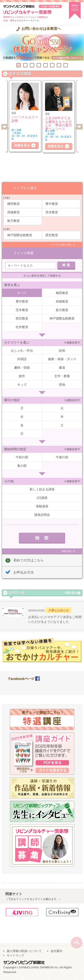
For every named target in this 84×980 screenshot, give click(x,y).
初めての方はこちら (29, 560)
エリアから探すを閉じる (63, 245)
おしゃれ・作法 (22, 350)
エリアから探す (25, 188)
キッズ (22, 385)
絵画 (62, 350)
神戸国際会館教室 (20, 235)
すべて (22, 293)
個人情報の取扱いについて (24, 951)
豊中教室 (52, 204)
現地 (62, 385)
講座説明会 (42, 515)
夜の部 (22, 466)
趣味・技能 (22, 368)
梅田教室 (13, 204)
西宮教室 (52, 235)
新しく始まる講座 (42, 489)
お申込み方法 (24, 572)
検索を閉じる (68, 551)
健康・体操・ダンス (62, 359)
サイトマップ (15, 955)
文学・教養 (62, 376)
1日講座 (42, 498)
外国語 (22, 359)
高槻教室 (13, 212)
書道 (62, 368)
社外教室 (22, 327)
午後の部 (62, 457)
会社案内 (56, 951)
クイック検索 (24, 253)
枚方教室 (13, 221)
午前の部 (22, 457)
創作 (22, 376)
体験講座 (42, 506)
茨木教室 (52, 212)
